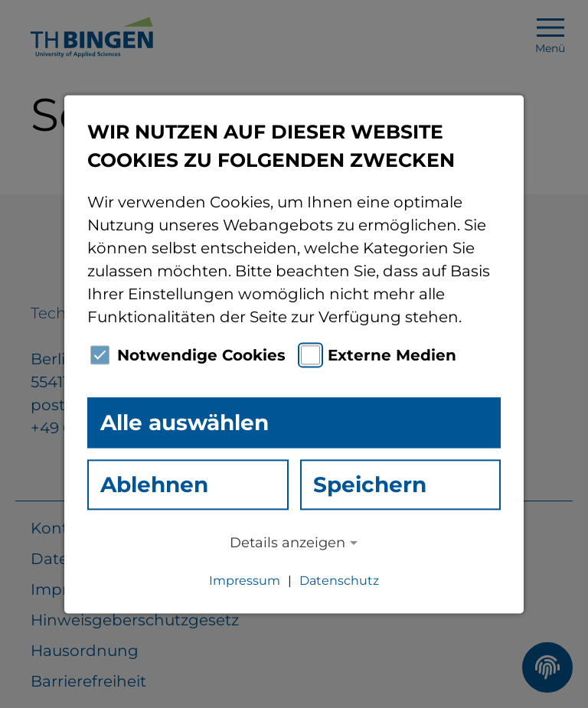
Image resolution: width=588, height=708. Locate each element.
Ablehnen (154, 485)
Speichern (370, 485)
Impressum (245, 581)
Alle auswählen (185, 423)
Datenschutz (339, 581)
